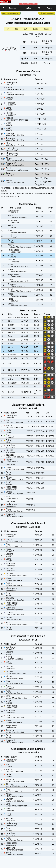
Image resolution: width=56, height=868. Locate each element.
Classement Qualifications (28, 405)
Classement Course (28, 71)
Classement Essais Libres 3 (28, 523)
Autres (50, 8)
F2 (39, 8)
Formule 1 (13, 8)
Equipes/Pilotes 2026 (28, 4)
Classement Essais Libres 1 (28, 749)
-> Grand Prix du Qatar (47, 13)
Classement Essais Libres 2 (28, 636)
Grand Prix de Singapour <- (11, 13)
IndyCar (28, 8)
